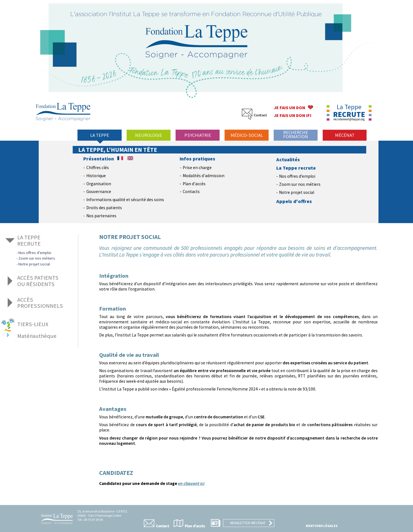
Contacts (191, 191)
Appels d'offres (294, 201)
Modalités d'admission (204, 176)
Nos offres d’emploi (297, 176)
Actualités (288, 160)
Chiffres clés (98, 168)
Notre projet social (297, 192)
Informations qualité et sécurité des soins (125, 200)
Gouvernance (99, 191)
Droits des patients (104, 208)
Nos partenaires (101, 216)
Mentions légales (322, 526)
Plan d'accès (194, 184)
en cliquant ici (191, 483)
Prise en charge (197, 168)
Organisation (99, 184)
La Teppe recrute (296, 168)
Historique (96, 176)
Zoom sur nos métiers (300, 184)
